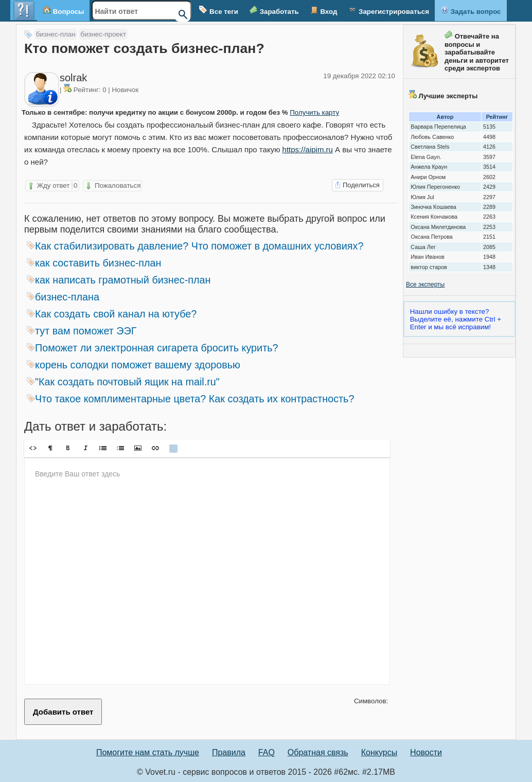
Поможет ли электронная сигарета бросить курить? (153, 348)
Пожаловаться (112, 186)
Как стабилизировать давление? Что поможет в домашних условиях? (195, 246)
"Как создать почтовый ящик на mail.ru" (123, 382)
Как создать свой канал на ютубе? (112, 314)
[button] (33, 448)
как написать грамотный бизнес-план (119, 280)
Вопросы (63, 11)
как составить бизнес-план (94, 263)
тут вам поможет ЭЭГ (82, 331)
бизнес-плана (63, 297)
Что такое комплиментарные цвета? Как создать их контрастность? (190, 399)
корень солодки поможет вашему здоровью (134, 365)
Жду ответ (52, 186)
